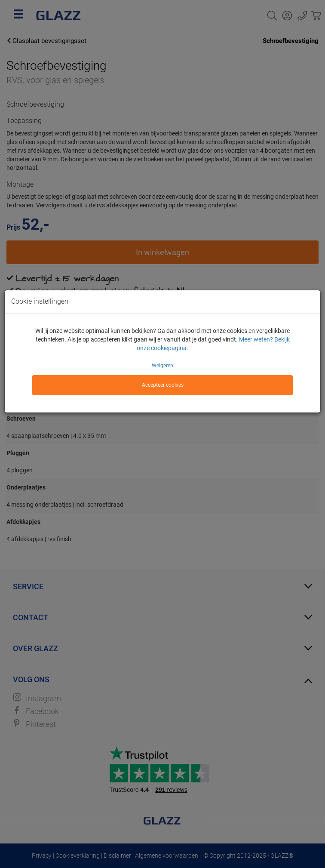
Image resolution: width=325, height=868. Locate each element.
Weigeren (162, 366)
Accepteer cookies (163, 385)
